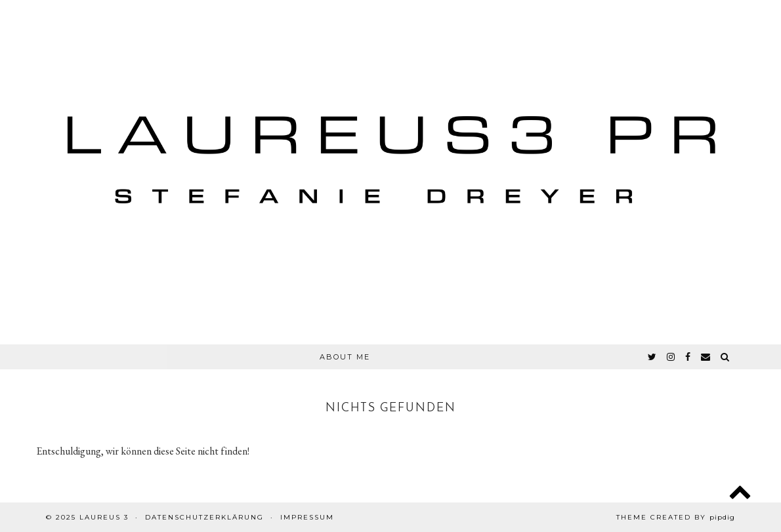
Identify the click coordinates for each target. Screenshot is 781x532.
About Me (345, 357)
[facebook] (688, 357)
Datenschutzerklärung (204, 517)
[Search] (726, 357)
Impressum (307, 517)
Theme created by (676, 517)
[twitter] (653, 357)
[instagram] (671, 357)
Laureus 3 (104, 517)
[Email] (706, 357)
